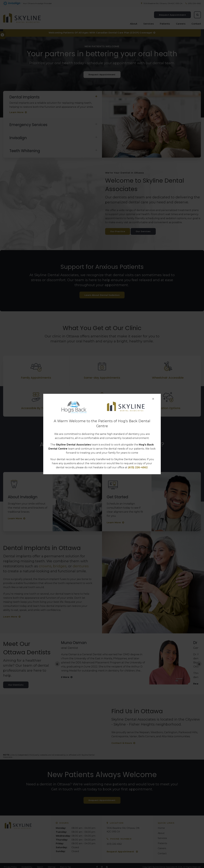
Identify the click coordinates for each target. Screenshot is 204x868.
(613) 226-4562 (138, 467)
